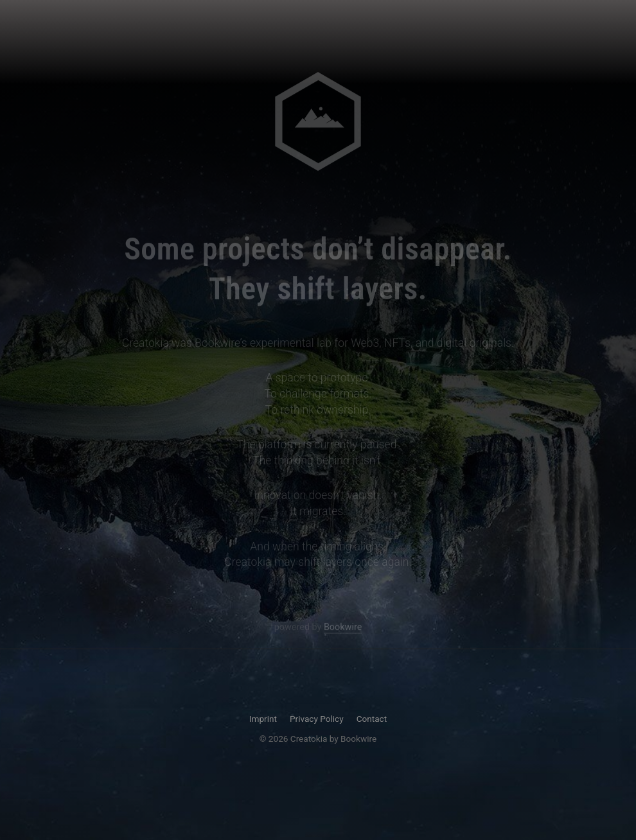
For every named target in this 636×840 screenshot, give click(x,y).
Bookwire (343, 628)
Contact (372, 719)
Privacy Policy (317, 719)
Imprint (263, 719)
